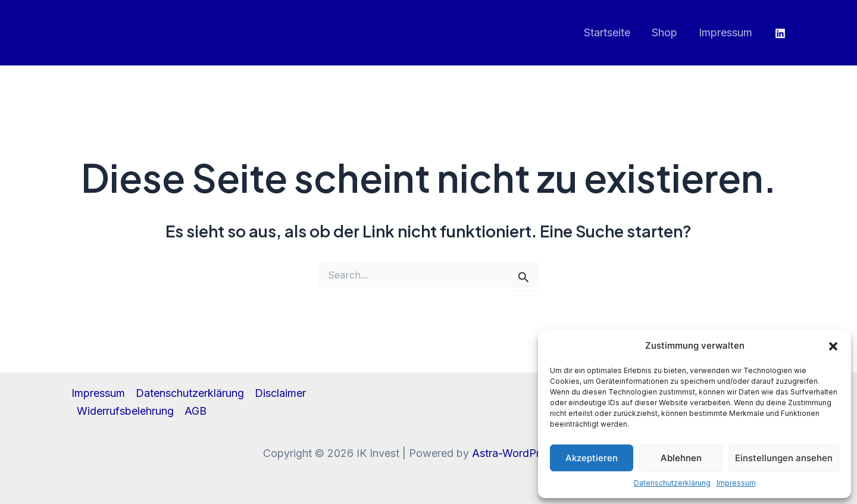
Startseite (607, 32)
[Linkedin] (780, 33)
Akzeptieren (592, 458)
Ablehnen (681, 458)
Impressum (736, 483)
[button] (833, 346)
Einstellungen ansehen (784, 458)
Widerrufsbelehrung (125, 411)
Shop (664, 32)
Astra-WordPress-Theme (533, 453)
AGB (196, 411)
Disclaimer (280, 393)
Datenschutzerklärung (672, 483)
